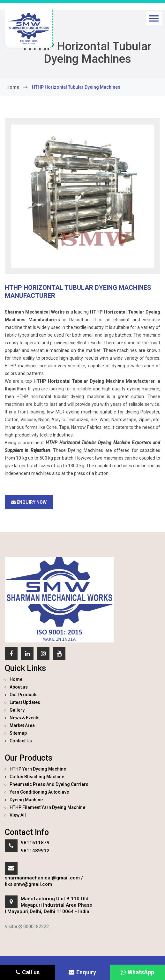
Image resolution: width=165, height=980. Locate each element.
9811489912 (35, 851)
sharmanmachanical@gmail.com (42, 878)
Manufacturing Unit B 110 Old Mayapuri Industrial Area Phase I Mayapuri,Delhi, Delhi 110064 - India (49, 905)
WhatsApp (138, 972)
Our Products (24, 695)
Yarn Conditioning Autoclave (39, 792)
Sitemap (18, 733)
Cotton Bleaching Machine (37, 777)
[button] (154, 18)
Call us (28, 972)
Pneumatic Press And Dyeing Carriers (49, 784)
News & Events (25, 718)
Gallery (17, 710)
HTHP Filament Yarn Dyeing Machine (47, 807)
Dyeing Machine (26, 800)
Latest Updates (25, 702)
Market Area (22, 725)
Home (16, 679)
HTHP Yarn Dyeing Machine (38, 769)
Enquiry (82, 972)
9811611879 (35, 843)
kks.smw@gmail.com (28, 884)
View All (18, 815)
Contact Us (21, 741)
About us (19, 687)
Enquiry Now (29, 502)
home (13, 87)
